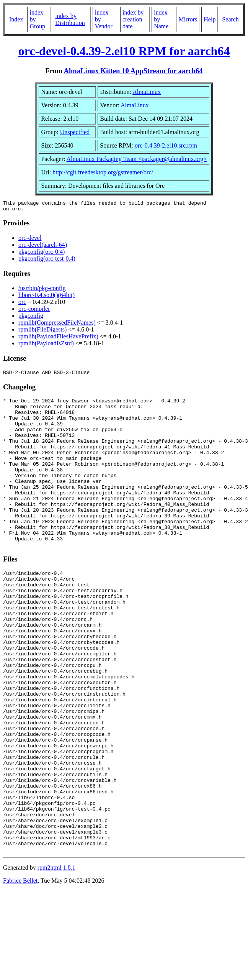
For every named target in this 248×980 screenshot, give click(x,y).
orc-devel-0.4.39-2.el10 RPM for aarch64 (124, 51)
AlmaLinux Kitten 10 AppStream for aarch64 (133, 71)
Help (210, 19)
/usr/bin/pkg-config (42, 290)
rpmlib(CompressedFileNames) (57, 325)
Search (230, 19)
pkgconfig (31, 318)
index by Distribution (70, 19)
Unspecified (75, 132)
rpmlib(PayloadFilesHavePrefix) (58, 339)
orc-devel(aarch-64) (43, 247)
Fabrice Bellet (20, 970)
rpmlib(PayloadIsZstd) (46, 346)
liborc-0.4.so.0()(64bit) (46, 297)
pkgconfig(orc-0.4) (42, 254)
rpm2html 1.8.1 (56, 957)
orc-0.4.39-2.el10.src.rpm (166, 145)
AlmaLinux (147, 92)
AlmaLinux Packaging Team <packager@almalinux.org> (137, 159)
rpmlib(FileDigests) (42, 332)
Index (16, 19)
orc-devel (30, 240)
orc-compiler (34, 311)
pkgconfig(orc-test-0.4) (47, 261)
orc (22, 304)
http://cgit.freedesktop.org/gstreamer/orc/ (103, 172)
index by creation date (133, 19)
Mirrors (188, 19)
